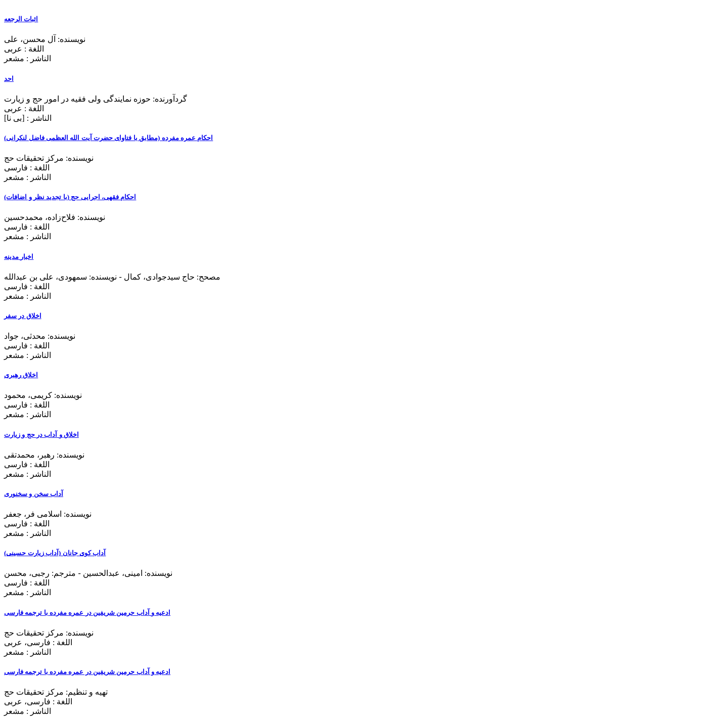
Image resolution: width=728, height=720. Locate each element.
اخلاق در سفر (23, 316)
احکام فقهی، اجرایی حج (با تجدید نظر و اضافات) (70, 197)
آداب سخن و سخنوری (34, 494)
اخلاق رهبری (21, 375)
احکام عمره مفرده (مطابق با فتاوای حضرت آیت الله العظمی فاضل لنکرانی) (108, 138)
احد (9, 79)
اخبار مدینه (19, 257)
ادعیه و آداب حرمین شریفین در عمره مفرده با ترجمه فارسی (87, 613)
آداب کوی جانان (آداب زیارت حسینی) (55, 553)
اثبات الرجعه (21, 19)
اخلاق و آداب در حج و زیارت (41, 435)
